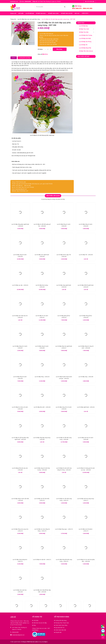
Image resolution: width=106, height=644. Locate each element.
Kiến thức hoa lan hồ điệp (40, 623)
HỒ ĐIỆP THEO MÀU (41, 13)
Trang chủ (13, 13)
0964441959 (28, 1)
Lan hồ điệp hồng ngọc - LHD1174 (64, 529)
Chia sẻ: (40, 54)
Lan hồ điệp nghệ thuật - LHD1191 (86, 407)
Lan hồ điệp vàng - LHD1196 (86, 377)
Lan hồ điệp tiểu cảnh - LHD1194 (42, 407)
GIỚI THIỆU (21, 13)
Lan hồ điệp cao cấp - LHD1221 (20, 285)
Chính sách (85, 13)
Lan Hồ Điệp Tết (83, 45)
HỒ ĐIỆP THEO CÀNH (54, 13)
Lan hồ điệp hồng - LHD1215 (42, 377)
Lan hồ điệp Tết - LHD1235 (86, 255)
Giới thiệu (36, 620)
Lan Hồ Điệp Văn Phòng (85, 42)
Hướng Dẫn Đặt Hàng (61, 620)
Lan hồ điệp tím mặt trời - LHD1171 (42, 559)
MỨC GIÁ (77, 13)
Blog (35, 625)
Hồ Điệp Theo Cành (84, 29)
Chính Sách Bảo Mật (61, 630)
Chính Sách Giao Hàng (61, 625)
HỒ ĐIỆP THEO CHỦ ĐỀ (67, 13)
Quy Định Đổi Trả (60, 628)
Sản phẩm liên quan (53, 196)
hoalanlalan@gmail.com (18, 635)
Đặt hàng (77, 6)
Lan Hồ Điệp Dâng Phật (85, 48)
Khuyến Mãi (58, 632)
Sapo (45, 642)
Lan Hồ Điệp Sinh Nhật (85, 38)
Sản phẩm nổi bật (84, 56)
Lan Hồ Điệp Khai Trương (86, 35)
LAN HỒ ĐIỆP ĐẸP (30, 13)
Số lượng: (40, 49)
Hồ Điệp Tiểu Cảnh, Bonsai (86, 51)
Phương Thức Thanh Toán (62, 623)
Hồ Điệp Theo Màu (84, 32)
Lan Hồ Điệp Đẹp (83, 26)
